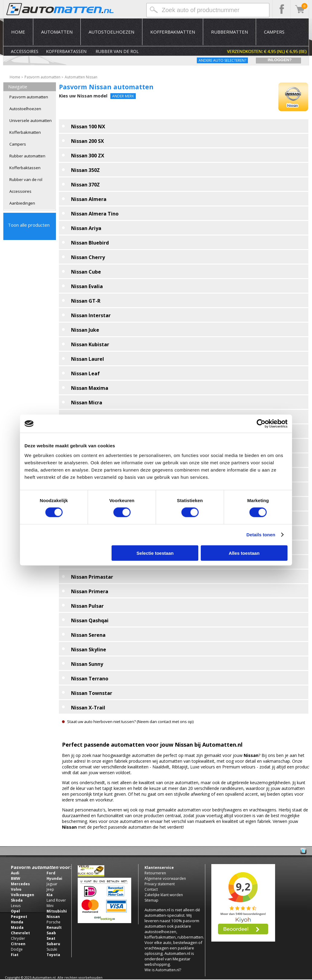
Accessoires (25, 51)
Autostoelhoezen (111, 32)
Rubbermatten (229, 32)
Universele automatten (31, 120)
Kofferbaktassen (66, 51)
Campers (274, 32)
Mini (50, 906)
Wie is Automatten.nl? (163, 970)
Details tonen (261, 535)
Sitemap (151, 900)
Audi (15, 873)
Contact (151, 889)
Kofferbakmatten (173, 32)
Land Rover (56, 900)
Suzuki (52, 949)
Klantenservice (159, 868)
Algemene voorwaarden (165, 878)
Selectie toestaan (155, 553)
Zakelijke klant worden (164, 895)
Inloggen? (279, 60)
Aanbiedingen (22, 203)
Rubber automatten (27, 156)
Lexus (16, 906)
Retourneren (155, 873)
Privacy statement (160, 884)
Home (18, 32)
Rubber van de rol (117, 51)
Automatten (57, 32)
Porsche (54, 922)
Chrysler (18, 938)
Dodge (17, 949)
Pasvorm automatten (29, 97)
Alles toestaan (244, 553)
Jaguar (52, 884)
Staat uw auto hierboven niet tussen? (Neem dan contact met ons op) (130, 722)
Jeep (50, 889)
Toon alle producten (29, 225)
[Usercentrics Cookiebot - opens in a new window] (261, 424)
